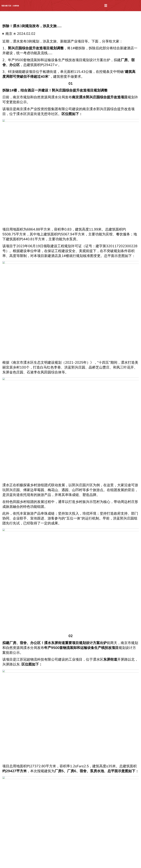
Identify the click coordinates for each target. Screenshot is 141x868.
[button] (106, 6)
